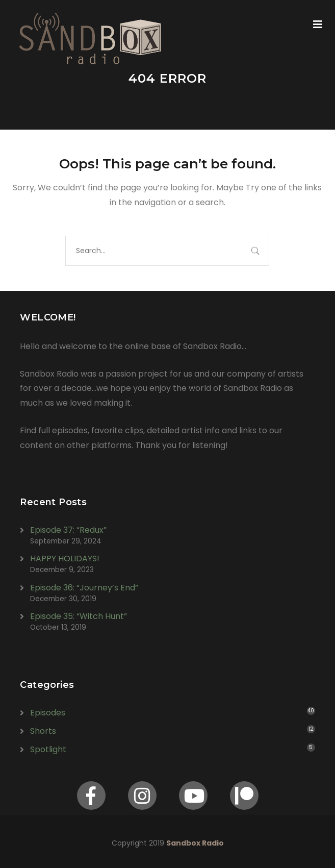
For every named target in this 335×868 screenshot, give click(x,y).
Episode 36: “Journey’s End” (84, 588)
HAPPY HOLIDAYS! (65, 559)
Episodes (48, 713)
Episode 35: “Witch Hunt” (79, 616)
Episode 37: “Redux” (68, 530)
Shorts (43, 731)
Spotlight (48, 749)
